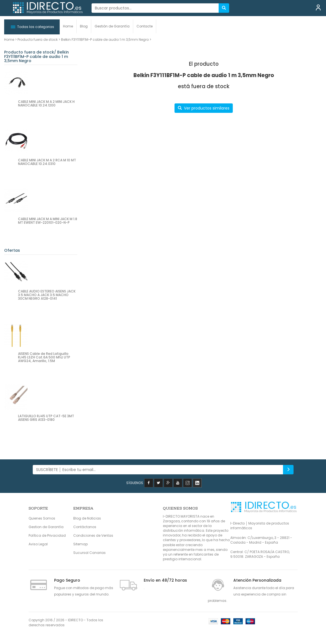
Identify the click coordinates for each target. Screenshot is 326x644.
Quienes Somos (42, 518)
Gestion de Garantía (46, 527)
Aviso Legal (38, 544)
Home (68, 26)
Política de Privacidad (47, 535)
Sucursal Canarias (89, 553)
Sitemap (80, 544)
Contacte (145, 26)
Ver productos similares (204, 108)
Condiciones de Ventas (93, 535)
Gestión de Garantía (112, 26)
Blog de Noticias (87, 518)
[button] (32, 27)
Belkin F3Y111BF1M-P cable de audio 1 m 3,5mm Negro (105, 40)
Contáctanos (85, 527)
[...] (155, 8)
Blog (84, 26)
